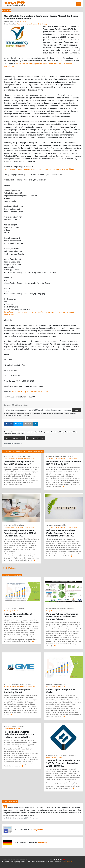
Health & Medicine (26, 22)
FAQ (3, 862)
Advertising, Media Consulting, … (65, 609)
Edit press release (35, 438)
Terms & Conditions (28, 862)
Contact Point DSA (41, 862)
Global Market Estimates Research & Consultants (20, 686)
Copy (76, 410)
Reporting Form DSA (54, 862)
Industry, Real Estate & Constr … (22, 456)
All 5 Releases (9, 568)
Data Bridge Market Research (13, 611)
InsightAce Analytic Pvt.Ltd (55, 611)
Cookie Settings (67, 862)
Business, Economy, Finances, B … (65, 755)
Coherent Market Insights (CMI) (14, 729)
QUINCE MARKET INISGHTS (55, 757)
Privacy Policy (16, 862)
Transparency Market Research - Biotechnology (32, 24)
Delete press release (15, 438)
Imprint (8, 862)
